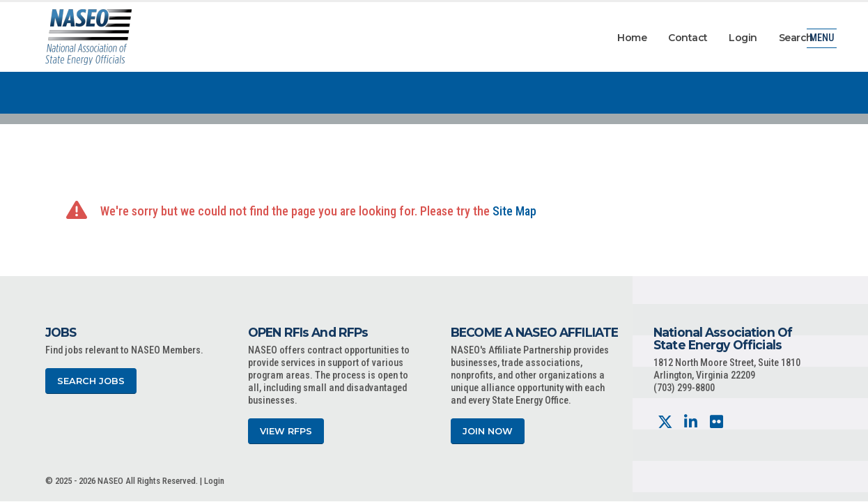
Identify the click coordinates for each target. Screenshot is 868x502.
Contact (688, 38)
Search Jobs (91, 381)
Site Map (514, 211)
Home (632, 38)
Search (796, 38)
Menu (822, 38)
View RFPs (286, 431)
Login (743, 38)
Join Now (488, 431)
